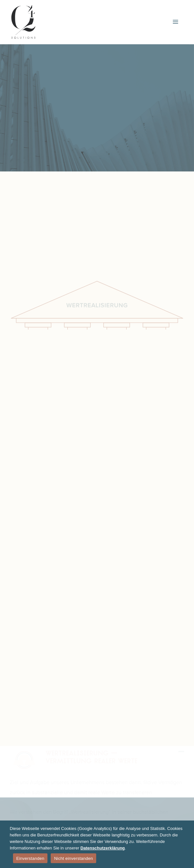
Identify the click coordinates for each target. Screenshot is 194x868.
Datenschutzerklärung (103, 848)
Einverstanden (30, 858)
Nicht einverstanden (73, 858)
